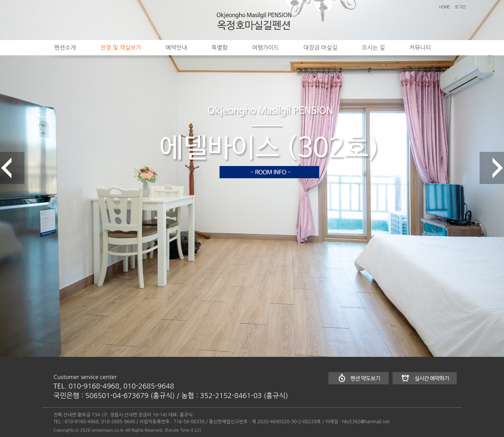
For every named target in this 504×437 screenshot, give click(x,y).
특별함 (220, 48)
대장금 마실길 (321, 48)
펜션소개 (65, 48)
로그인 (460, 7)
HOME (444, 7)
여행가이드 (266, 48)
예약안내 (176, 48)
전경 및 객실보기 (120, 48)
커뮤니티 (420, 48)
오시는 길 (374, 48)
